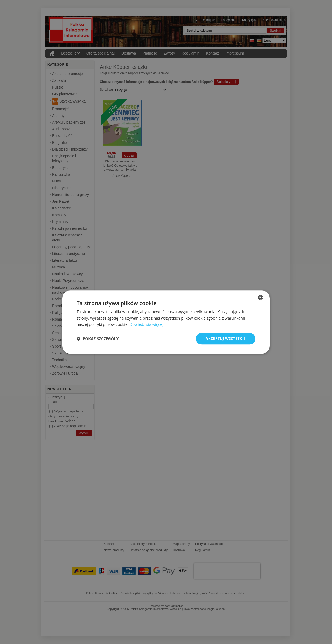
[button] (98, 339)
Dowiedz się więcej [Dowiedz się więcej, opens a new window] (146, 324)
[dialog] (166, 322)
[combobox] (261, 297)
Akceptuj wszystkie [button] (226, 338)
